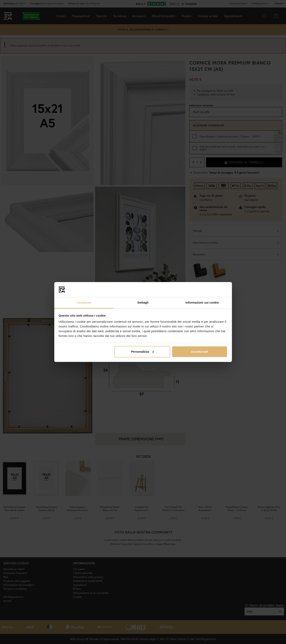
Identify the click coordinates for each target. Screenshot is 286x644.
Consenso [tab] (84, 302)
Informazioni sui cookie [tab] (202, 302)
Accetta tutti (200, 352)
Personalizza (143, 352)
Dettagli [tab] (143, 302)
